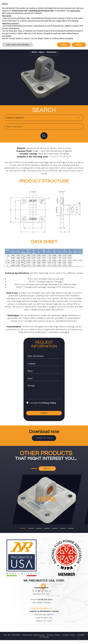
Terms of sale (44, 440)
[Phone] (44, 372)
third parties (7, 16)
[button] (23, 532)
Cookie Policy (69, 639)
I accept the (43, 404)
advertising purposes (10, 23)
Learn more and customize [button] (18, 45)
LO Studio (44, 641)
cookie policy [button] (75, 11)
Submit (44, 415)
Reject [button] (64, 45)
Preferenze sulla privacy (33, 639)
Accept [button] (79, 45)
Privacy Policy (49, 404)
